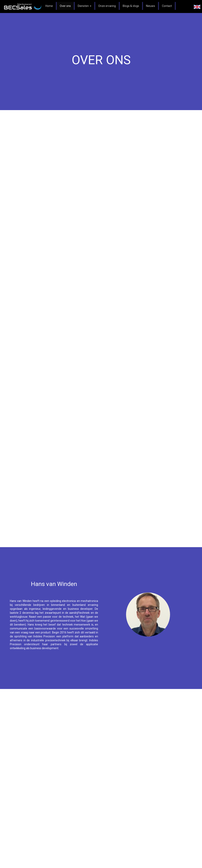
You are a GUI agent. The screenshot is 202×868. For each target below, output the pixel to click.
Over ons (65, 6)
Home (49, 6)
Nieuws (151, 6)
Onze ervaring (107, 6)
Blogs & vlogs (131, 6)
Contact (167, 6)
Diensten (85, 6)
